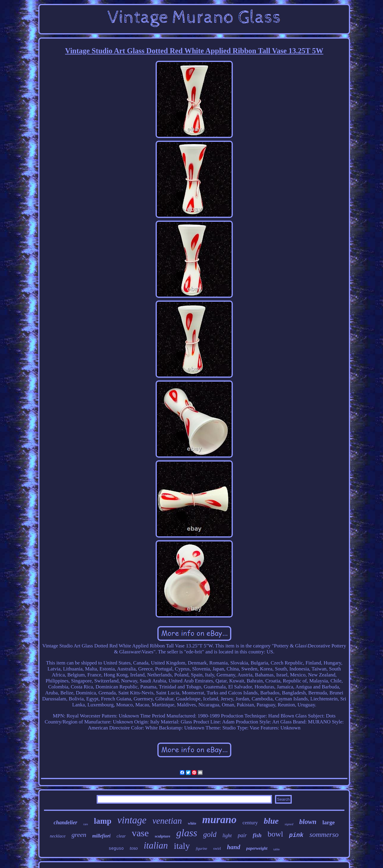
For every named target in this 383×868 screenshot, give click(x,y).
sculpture (162, 836)
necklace (57, 836)
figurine (201, 849)
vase (140, 833)
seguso (116, 849)
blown (308, 822)
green (79, 835)
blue (271, 821)
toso (134, 848)
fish (257, 835)
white (192, 823)
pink (296, 835)
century (250, 823)
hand (233, 847)
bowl (275, 834)
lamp (103, 821)
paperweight (257, 848)
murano (219, 820)
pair (242, 835)
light (227, 836)
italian (156, 845)
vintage (132, 820)
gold (210, 834)
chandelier (65, 823)
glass (187, 833)
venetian (167, 821)
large (329, 822)
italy (182, 846)
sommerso (324, 834)
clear (121, 836)
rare (86, 824)
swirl (217, 848)
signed (289, 824)
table (277, 849)
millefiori (101, 836)
